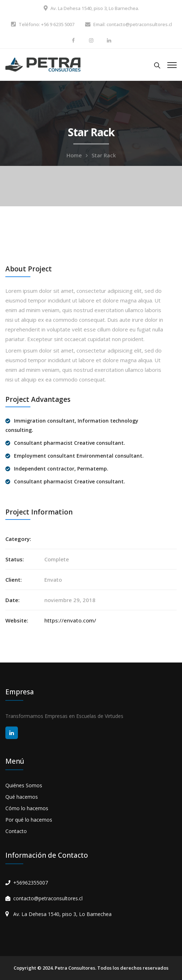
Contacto (16, 831)
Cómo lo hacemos (27, 808)
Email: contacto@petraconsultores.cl (133, 24)
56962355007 (32, 883)
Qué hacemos (22, 797)
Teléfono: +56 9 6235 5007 (46, 24)
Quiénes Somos (24, 785)
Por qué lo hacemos (29, 820)
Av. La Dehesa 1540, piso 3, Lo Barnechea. (95, 8)
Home (74, 155)
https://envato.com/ (70, 620)
